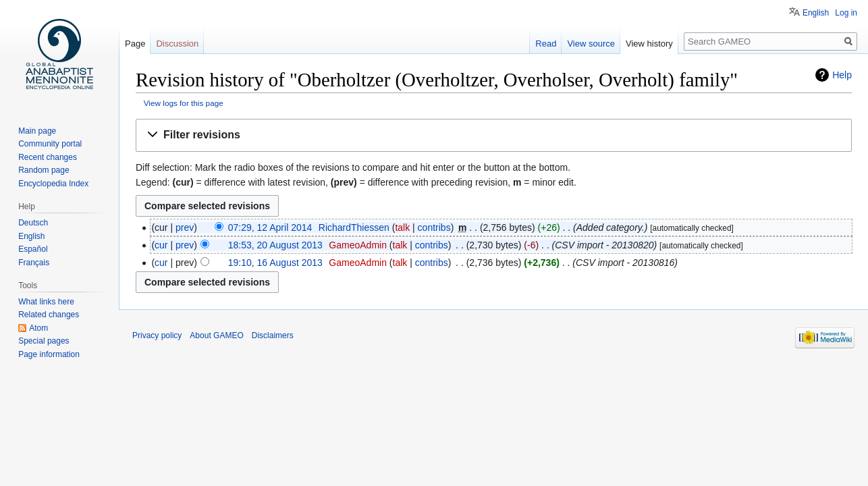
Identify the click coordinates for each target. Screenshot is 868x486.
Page (135, 44)
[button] (494, 135)
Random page (44, 170)
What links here (46, 302)
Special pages (44, 341)
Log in (846, 13)
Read (546, 44)
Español (33, 249)
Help (842, 75)
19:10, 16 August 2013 (275, 263)
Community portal (50, 144)
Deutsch (33, 223)
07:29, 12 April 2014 (270, 227)
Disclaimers (273, 335)
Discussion (177, 44)
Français (34, 263)
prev (185, 227)
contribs (434, 227)
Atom (38, 328)
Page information (49, 354)
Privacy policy (157, 335)
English (816, 13)
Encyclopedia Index (53, 184)
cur (161, 245)
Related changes (49, 315)
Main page (37, 131)
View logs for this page (184, 103)
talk (402, 227)
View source (591, 44)
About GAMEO (216, 335)
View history (649, 44)
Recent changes (48, 157)
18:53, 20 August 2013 (275, 245)
